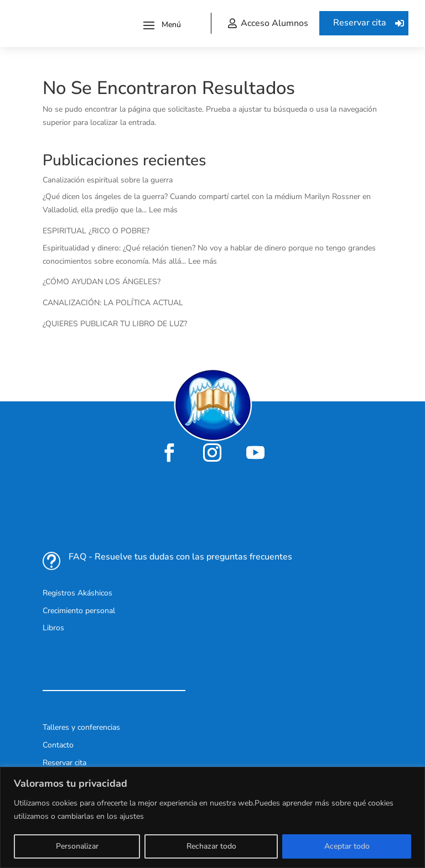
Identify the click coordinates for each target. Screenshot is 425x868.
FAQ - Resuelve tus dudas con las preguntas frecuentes (180, 557)
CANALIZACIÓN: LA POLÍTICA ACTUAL (113, 303)
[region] (212, 817)
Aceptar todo (347, 846)
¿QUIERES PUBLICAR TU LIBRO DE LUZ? (115, 324)
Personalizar (77, 846)
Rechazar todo (211, 846)
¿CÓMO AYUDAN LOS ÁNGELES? (102, 282)
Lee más (163, 210)
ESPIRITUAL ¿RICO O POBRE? (96, 231)
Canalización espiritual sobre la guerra (108, 180)
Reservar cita (360, 23)
